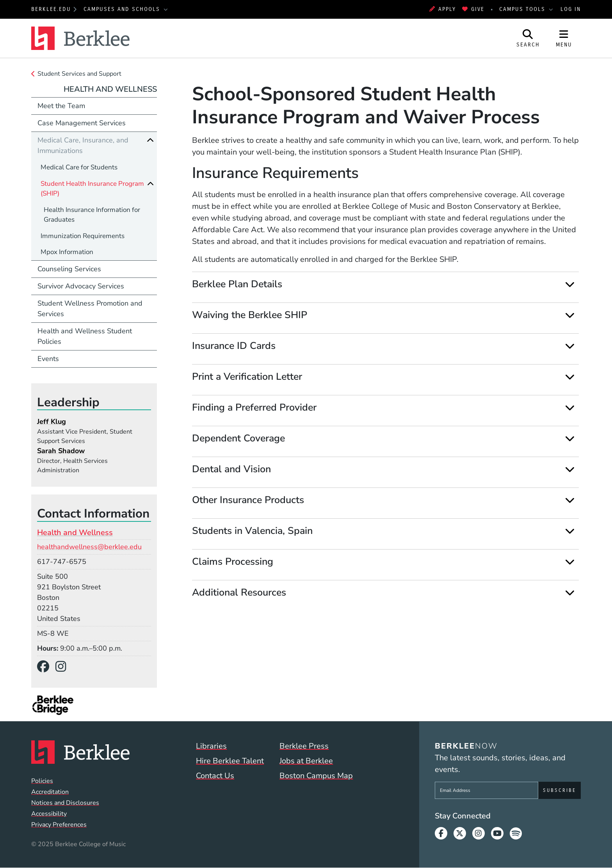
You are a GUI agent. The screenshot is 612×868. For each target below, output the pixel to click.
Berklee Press (304, 746)
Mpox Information (67, 252)
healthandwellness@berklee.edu (89, 547)
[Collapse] (150, 140)
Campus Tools (523, 9)
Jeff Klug (52, 422)
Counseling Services (69, 269)
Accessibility (49, 814)
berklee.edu (51, 9)
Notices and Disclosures (65, 803)
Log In (571, 9)
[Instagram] (64, 667)
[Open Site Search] (528, 38)
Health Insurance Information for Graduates (92, 215)
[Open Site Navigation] (564, 38)
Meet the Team (61, 106)
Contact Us (215, 776)
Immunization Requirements (83, 236)
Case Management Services (82, 123)
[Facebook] (46, 667)
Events (48, 359)
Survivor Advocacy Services (81, 286)
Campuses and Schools (123, 9)
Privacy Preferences (59, 825)
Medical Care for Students (79, 167)
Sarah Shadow (61, 451)
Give (473, 9)
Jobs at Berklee (306, 761)
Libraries (211, 746)
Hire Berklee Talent (230, 761)
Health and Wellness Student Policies (85, 336)
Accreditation (50, 792)
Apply (443, 9)
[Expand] (570, 284)
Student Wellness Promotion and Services (90, 309)
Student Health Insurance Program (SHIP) (92, 189)
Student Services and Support (79, 74)
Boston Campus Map (316, 776)
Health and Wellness (110, 89)
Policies (42, 781)
